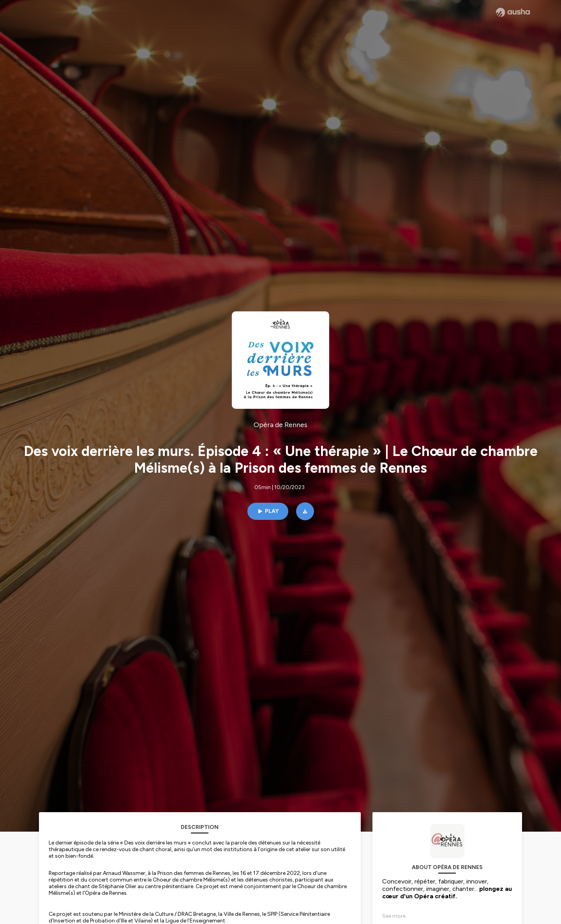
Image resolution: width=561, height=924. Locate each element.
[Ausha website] (513, 12)
